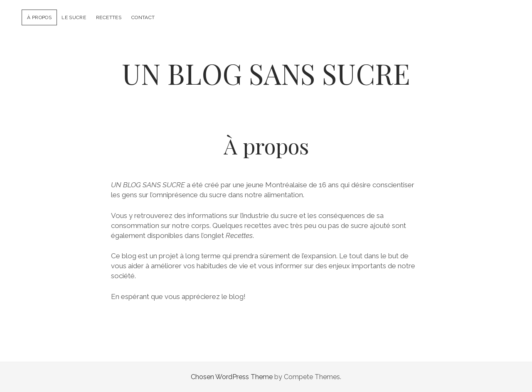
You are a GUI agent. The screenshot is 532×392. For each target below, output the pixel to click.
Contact (143, 17)
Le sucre (74, 17)
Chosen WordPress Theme (232, 377)
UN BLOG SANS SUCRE (266, 73)
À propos (39, 17)
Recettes (109, 17)
